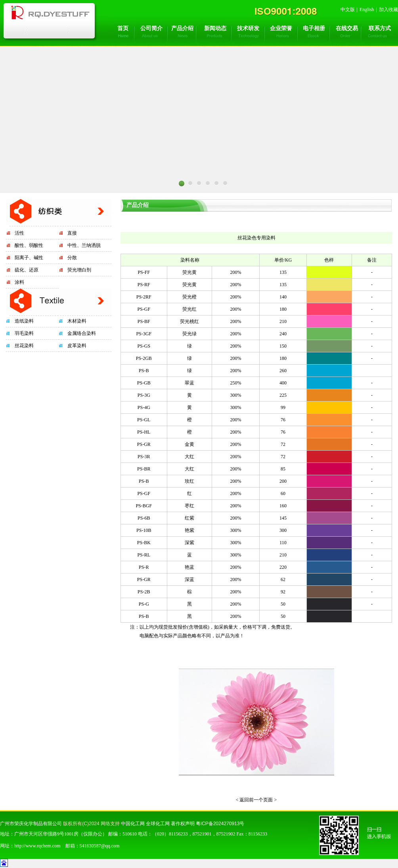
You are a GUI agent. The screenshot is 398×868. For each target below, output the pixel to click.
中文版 (348, 10)
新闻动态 (215, 28)
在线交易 (347, 28)
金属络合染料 (82, 333)
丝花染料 (24, 346)
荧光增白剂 (79, 270)
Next (243, 195)
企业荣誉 (281, 28)
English (367, 10)
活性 (19, 233)
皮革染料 (77, 346)
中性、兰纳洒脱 (84, 245)
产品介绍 (182, 28)
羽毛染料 (24, 333)
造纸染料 (24, 321)
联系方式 (380, 28)
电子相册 (314, 28)
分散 (72, 258)
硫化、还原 (27, 270)
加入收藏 (388, 10)
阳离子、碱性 (29, 258)
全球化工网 (158, 824)
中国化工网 (133, 824)
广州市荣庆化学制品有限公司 (31, 824)
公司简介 (151, 28)
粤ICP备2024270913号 (220, 824)
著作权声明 (183, 824)
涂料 (19, 282)
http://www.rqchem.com (37, 846)
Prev (155, 195)
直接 (72, 233)
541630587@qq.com (100, 846)
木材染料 (77, 321)
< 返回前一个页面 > (256, 800)
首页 (123, 28)
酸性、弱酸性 (29, 245)
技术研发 (248, 28)
